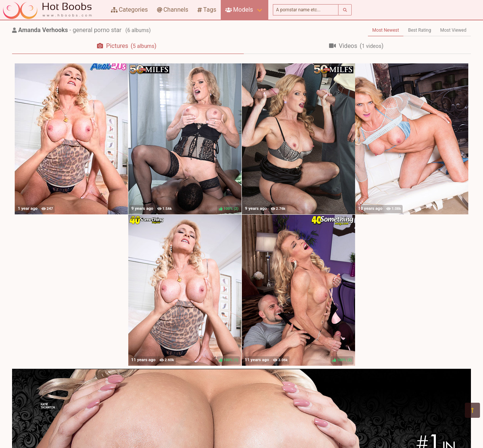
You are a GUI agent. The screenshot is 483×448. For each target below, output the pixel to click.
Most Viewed (454, 30)
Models (239, 10)
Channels (173, 10)
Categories (129, 10)
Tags (207, 10)
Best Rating (419, 30)
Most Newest (386, 30)
